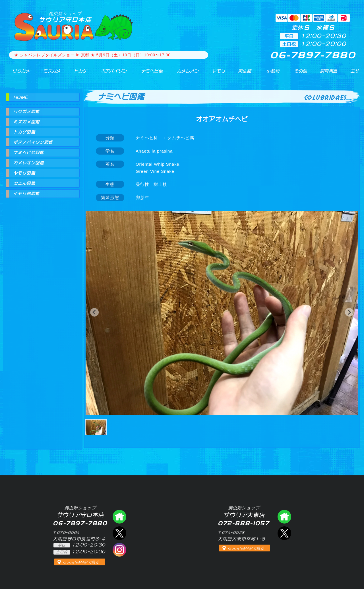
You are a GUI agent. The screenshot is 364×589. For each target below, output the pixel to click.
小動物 (273, 74)
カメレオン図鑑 (29, 163)
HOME (21, 97)
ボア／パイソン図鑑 (33, 142)
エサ (353, 74)
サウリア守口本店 (65, 17)
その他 (302, 74)
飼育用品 (329, 74)
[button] (94, 312)
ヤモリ (215, 74)
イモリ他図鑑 (26, 194)
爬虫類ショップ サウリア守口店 (119, 517)
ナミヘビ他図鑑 (29, 153)
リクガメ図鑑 (26, 112)
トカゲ (75, 74)
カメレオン (185, 74)
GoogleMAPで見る (81, 562)
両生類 (241, 74)
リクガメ (17, 74)
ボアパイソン (108, 74)
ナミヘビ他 (148, 74)
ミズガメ (47, 74)
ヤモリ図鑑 (24, 173)
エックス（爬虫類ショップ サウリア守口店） (119, 533)
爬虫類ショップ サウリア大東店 (284, 517)
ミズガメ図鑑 (26, 122)
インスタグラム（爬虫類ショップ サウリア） (119, 550)
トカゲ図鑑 (24, 132)
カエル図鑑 (24, 183)
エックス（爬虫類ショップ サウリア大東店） (284, 533)
